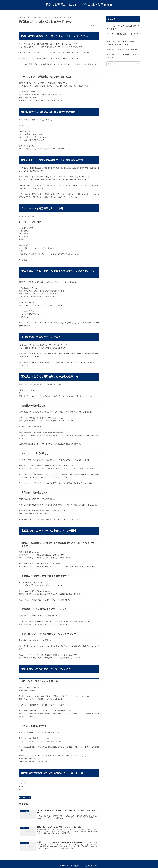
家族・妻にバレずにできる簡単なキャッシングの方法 (123, 56)
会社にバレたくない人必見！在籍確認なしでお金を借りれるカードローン (123, 43)
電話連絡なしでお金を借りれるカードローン (123, 50)
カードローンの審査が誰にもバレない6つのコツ (123, 35)
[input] (123, 64)
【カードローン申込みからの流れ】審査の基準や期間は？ (123, 27)
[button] (138, 64)
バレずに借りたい (25, 797)
